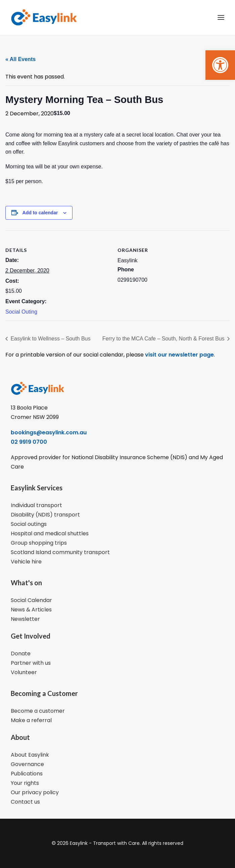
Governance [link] (27, 764)
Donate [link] (21, 654)
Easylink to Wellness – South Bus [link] (50, 339)
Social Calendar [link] (31, 600)
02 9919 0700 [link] (29, 442)
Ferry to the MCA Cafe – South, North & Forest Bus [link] (164, 339)
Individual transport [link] (36, 505)
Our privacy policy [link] (35, 792)
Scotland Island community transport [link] (60, 552)
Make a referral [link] (31, 720)
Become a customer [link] (38, 711)
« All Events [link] (20, 59)
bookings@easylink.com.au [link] (49, 432)
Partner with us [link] (31, 663)
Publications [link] (27, 774)
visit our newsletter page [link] (179, 355)
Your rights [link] (25, 783)
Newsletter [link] (25, 619)
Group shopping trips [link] (39, 543)
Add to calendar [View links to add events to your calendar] (40, 213)
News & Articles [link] (31, 610)
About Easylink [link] (30, 755)
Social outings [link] (29, 524)
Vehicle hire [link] (26, 562)
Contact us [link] (25, 802)
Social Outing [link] (21, 312)
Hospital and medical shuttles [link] (50, 533)
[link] (220, 65)
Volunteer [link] (24, 672)
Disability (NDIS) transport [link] (45, 515)
